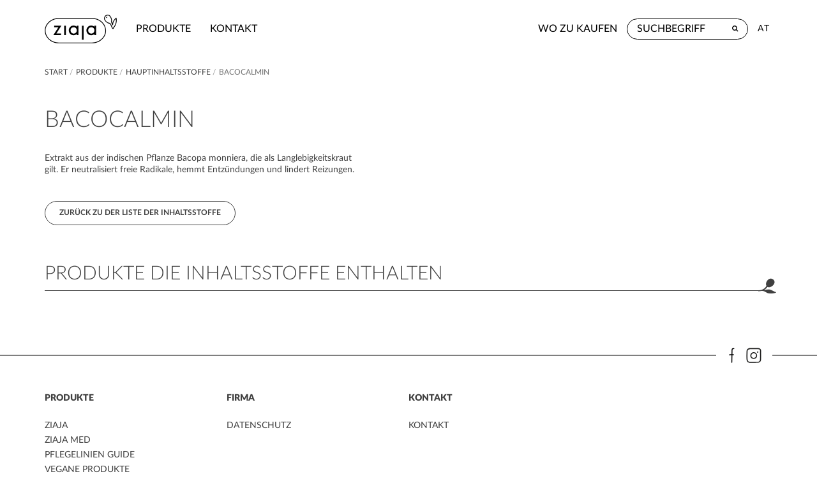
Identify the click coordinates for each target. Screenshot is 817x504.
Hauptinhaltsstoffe (169, 72)
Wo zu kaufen (578, 29)
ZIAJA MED (68, 440)
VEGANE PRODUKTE (87, 470)
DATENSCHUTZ (259, 426)
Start (57, 72)
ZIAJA (56, 426)
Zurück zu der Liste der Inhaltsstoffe (140, 212)
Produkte (163, 29)
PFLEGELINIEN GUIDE (90, 455)
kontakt (234, 29)
